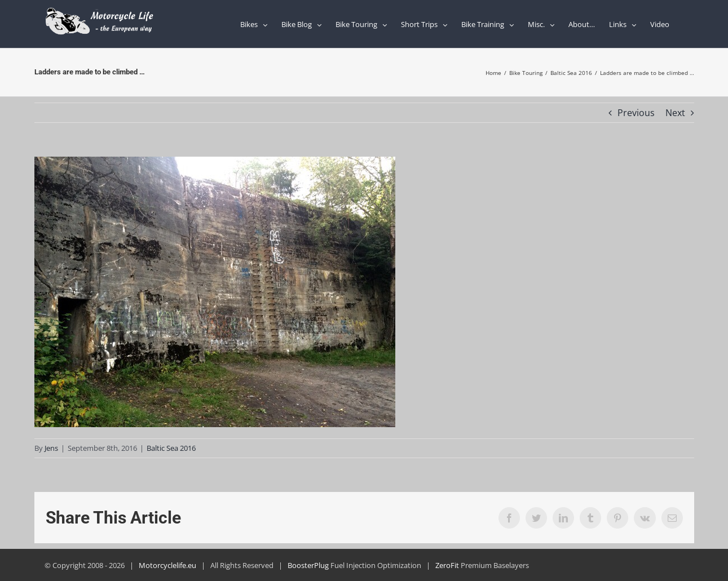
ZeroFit (447, 565)
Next (675, 113)
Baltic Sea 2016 (171, 448)
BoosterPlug (308, 565)
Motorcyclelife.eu (167, 565)
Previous (636, 113)
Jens (51, 448)
